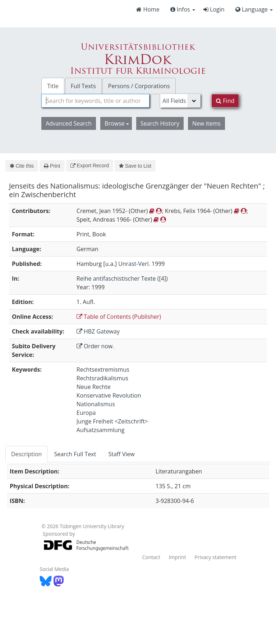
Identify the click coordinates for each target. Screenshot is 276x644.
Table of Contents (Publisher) (119, 317)
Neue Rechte (94, 387)
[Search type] (180, 101)
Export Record (90, 165)
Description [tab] (26, 454)
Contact (151, 557)
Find (225, 101)
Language (254, 9)
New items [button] (206, 123)
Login (214, 9)
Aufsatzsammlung (101, 430)
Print (52, 166)
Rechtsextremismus (103, 369)
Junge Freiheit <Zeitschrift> (112, 421)
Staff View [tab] (121, 454)
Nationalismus (96, 404)
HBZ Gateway (98, 331)
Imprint (177, 557)
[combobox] (95, 101)
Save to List (135, 166)
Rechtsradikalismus (102, 378)
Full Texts (83, 86)
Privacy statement (215, 557)
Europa (86, 413)
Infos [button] (183, 9)
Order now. (95, 346)
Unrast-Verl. (134, 264)
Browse (117, 123)
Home (148, 9)
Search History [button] (160, 123)
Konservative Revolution (109, 395)
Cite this (22, 166)
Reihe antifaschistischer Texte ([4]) (122, 278)
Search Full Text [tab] (75, 454)
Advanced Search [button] (69, 123)
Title (53, 86)
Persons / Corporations (139, 86)
